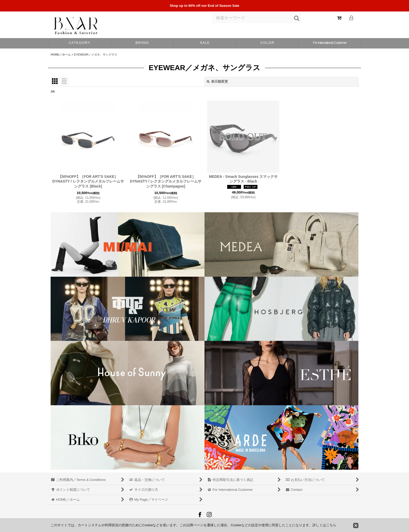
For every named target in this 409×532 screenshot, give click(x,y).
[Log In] (351, 18)
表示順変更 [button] (217, 81)
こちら (331, 525)
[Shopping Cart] (339, 18)
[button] (267, 43)
